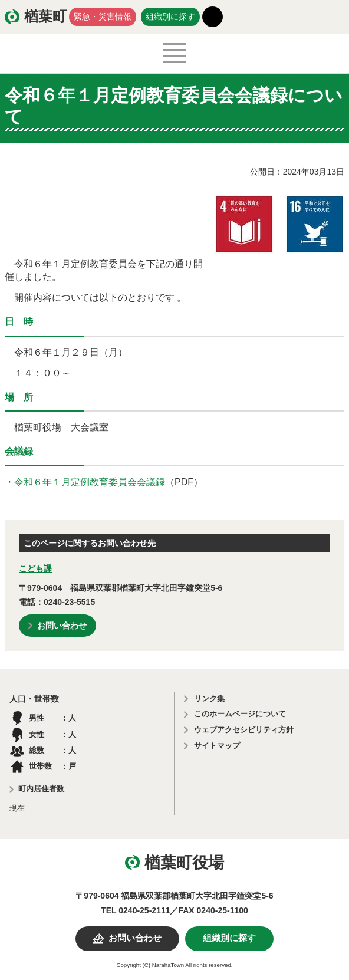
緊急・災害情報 (103, 17)
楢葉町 (45, 17)
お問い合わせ (62, 626)
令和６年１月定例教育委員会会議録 (90, 482)
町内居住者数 (41, 789)
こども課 (35, 568)
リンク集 (209, 698)
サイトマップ (217, 746)
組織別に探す (170, 17)
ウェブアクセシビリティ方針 (244, 730)
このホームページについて (240, 714)
